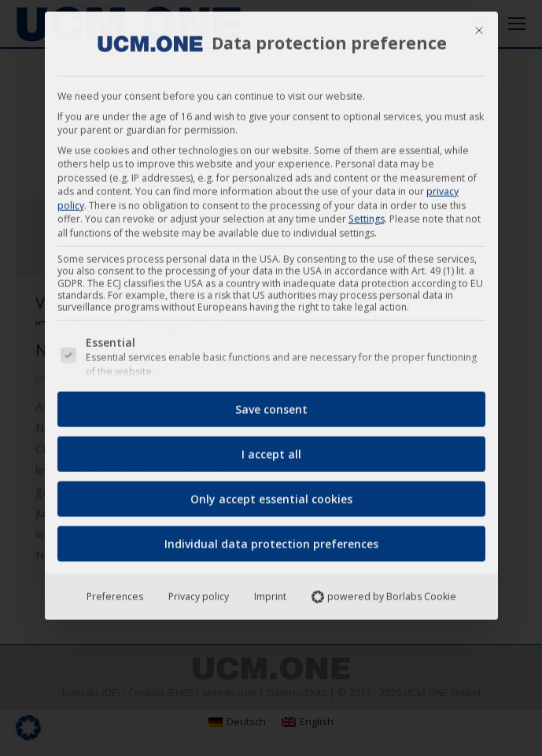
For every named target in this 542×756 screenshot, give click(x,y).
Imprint (270, 591)
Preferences (115, 591)
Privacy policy (199, 591)
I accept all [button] (271, 449)
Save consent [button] (271, 404)
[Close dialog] (479, 25)
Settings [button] (367, 214)
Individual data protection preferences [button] (271, 538)
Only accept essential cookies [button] (271, 494)
